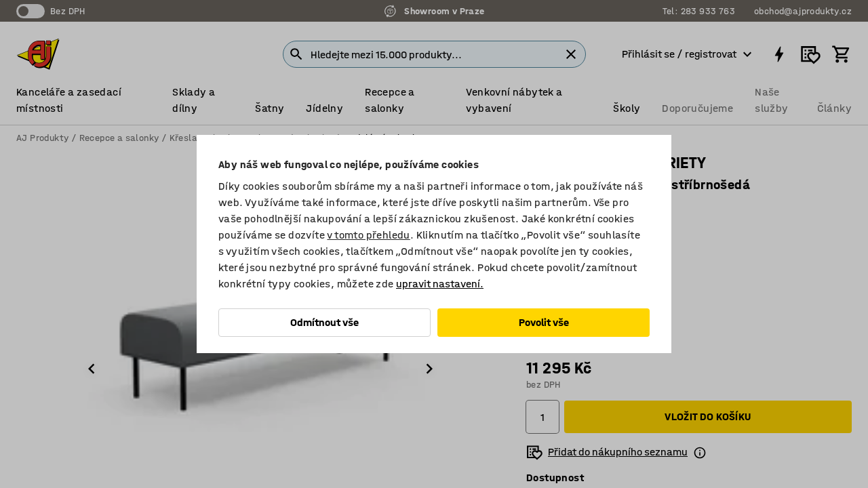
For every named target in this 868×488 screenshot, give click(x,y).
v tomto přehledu (368, 235)
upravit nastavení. (440, 284)
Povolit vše (544, 322)
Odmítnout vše (324, 322)
